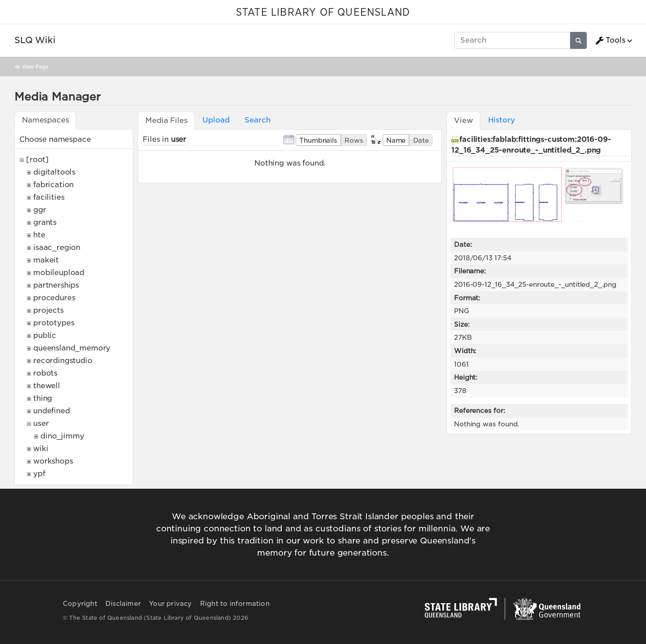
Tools (610, 40)
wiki (41, 449)
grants (45, 222)
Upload (216, 120)
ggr (40, 210)
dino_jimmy (62, 436)
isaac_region (57, 248)
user (41, 423)
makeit (46, 260)
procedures (54, 298)
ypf (39, 474)
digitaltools (54, 172)
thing (43, 398)
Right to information (235, 604)
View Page (35, 67)
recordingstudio (63, 361)
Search (257, 120)
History (502, 120)
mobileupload (59, 273)
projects (48, 310)
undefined (52, 411)
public (45, 335)
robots (45, 373)
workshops (53, 461)
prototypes (54, 323)
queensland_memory (72, 348)
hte (39, 235)
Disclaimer (123, 604)
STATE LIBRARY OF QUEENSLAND (323, 13)
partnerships (56, 285)
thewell (47, 386)
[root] (37, 160)
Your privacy (170, 604)
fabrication (53, 185)
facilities (49, 197)
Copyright (80, 604)
